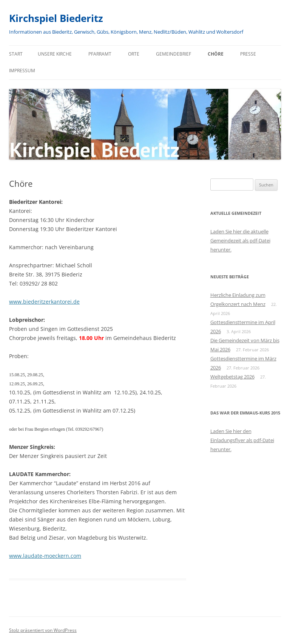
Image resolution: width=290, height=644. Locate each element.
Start (16, 54)
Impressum (22, 71)
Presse (248, 54)
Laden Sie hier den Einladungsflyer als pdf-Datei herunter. (242, 440)
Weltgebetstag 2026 (232, 377)
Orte (134, 54)
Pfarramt (100, 54)
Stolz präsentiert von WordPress (43, 630)
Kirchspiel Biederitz (56, 18)
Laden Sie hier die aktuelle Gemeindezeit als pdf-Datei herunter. (240, 241)
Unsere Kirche (55, 54)
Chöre (216, 54)
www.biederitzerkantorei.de (44, 302)
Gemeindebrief (174, 54)
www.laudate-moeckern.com (45, 556)
